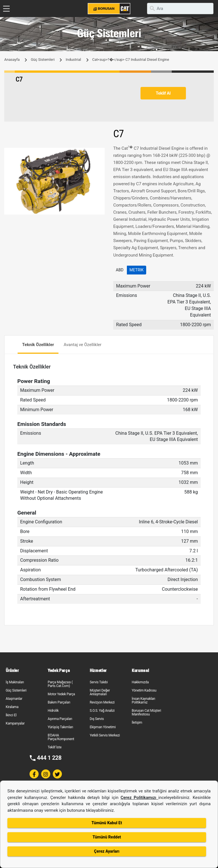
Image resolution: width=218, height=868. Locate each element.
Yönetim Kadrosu (144, 690)
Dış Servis (97, 719)
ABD (120, 270)
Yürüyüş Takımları (60, 727)
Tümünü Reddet (107, 837)
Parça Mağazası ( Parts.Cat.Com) (60, 684)
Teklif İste (54, 747)
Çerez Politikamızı (140, 798)
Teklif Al (163, 93)
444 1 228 (49, 758)
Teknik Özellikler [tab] (38, 345)
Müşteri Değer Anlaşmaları (100, 692)
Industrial (74, 60)
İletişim (137, 723)
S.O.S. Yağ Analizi (102, 711)
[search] (180, 9)
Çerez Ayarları (107, 851)
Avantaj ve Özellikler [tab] (82, 345)
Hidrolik (53, 711)
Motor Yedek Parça (61, 694)
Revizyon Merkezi (102, 702)
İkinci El (11, 715)
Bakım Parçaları (59, 702)
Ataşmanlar (14, 699)
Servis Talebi (99, 682)
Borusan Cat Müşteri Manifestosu (146, 712)
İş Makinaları (15, 682)
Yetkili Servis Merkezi (105, 735)
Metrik (137, 270)
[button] (100, 153)
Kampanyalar (15, 723)
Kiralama (12, 707)
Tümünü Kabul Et (107, 823)
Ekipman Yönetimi (103, 727)
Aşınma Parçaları (60, 719)
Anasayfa (12, 60)
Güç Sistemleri (43, 60)
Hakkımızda (140, 682)
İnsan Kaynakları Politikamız (143, 701)
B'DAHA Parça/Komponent (61, 737)
